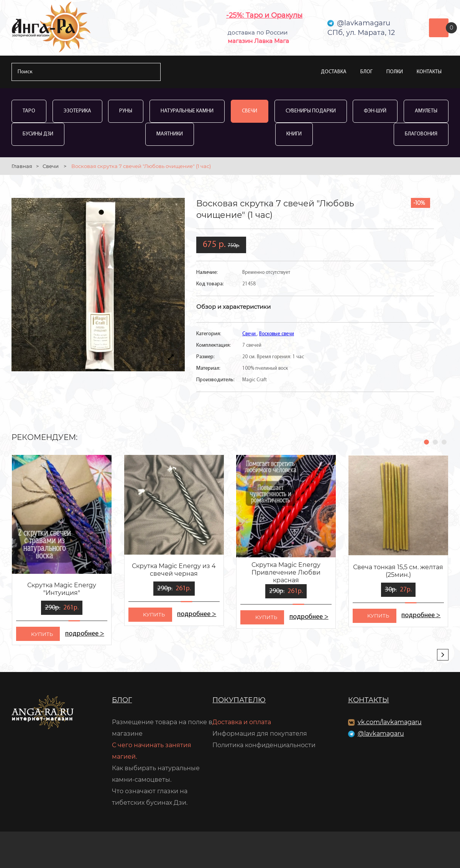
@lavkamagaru (381, 734)
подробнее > (85, 634)
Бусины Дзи (38, 134)
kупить (42, 634)
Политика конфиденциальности (264, 745)
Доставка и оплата (242, 722)
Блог (366, 72)
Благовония (421, 134)
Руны (126, 111)
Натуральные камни (187, 111)
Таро (29, 111)
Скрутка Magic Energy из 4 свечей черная (174, 570)
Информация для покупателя (260, 734)
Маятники (170, 134)
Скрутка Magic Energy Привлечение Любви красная (286, 572)
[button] (426, 442)
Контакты (429, 72)
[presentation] (443, 655)
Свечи (250, 111)
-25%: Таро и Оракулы (264, 15)
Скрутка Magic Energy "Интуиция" (62, 589)
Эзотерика (77, 111)
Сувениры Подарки (311, 111)
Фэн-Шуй (375, 111)
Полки (395, 72)
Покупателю (239, 700)
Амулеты (426, 111)
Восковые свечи (277, 334)
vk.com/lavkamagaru (390, 722)
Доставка (334, 72)
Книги (294, 134)
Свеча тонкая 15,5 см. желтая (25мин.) (398, 571)
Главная (22, 166)
